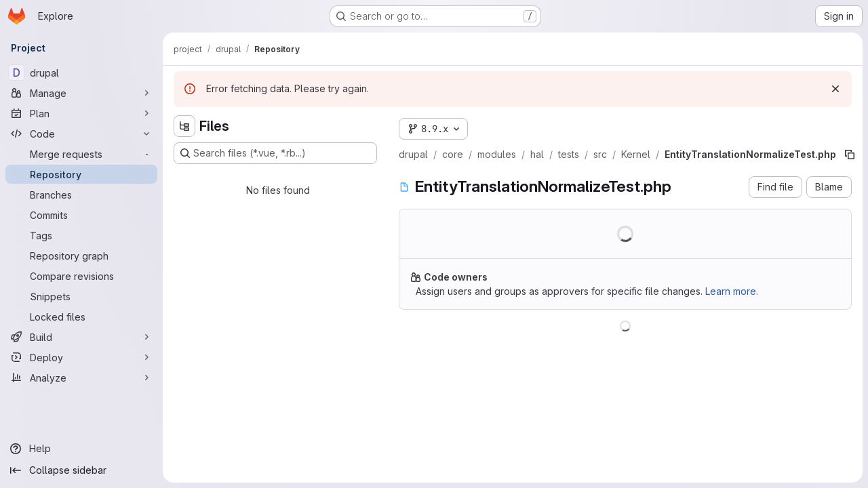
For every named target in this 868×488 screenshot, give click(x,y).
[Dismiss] (835, 89)
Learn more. (732, 291)
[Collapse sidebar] (81, 470)
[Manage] (81, 93)
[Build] (81, 337)
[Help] (81, 449)
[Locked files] (81, 317)
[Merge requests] (81, 154)
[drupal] (81, 73)
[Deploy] (81, 357)
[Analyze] (81, 378)
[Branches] (81, 195)
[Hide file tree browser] (184, 126)
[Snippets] (81, 296)
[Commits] (81, 215)
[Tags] (81, 235)
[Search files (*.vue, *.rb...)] (275, 153)
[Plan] (81, 113)
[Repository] (81, 174)
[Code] (81, 134)
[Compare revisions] (81, 276)
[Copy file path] (850, 155)
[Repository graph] (81, 256)
